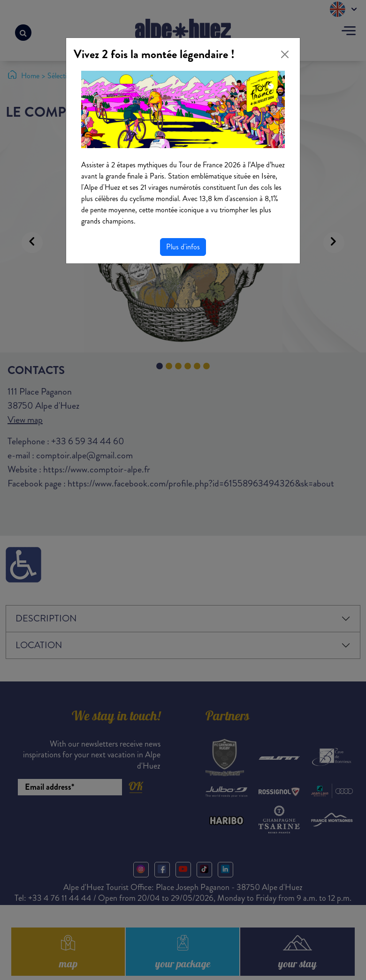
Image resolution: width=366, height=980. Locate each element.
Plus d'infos (183, 247)
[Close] (285, 54)
